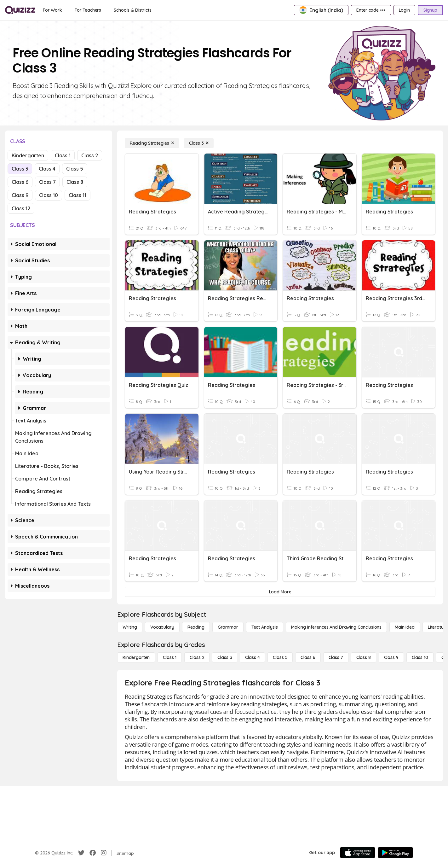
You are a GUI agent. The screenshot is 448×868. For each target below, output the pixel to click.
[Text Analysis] (265, 627)
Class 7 (47, 182)
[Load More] (280, 592)
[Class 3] (199, 143)
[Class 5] (280, 657)
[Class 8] (364, 657)
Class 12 (21, 208)
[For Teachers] (88, 10)
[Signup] (430, 10)
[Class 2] (197, 657)
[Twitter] (81, 853)
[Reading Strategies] (152, 143)
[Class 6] (308, 657)
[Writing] (130, 627)
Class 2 (90, 155)
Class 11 (78, 195)
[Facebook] (93, 853)
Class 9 (20, 195)
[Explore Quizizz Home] (20, 10)
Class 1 (63, 155)
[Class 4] (252, 657)
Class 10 (49, 195)
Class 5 (75, 169)
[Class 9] (391, 657)
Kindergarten (28, 155)
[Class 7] (336, 657)
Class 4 (47, 169)
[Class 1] (170, 657)
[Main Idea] (405, 627)
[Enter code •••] (371, 10)
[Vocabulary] (162, 627)
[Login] (404, 10)
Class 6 (20, 182)
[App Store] (358, 853)
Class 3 (20, 169)
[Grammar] (228, 627)
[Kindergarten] (136, 657)
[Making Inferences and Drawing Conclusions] (336, 627)
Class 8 (75, 182)
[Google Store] (395, 853)
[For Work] (52, 10)
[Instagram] (104, 853)
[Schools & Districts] (132, 10)
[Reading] (196, 627)
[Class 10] (420, 657)
